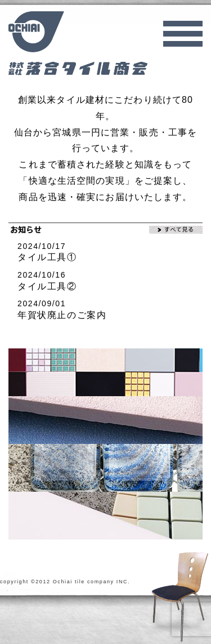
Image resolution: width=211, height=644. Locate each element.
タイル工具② (47, 286)
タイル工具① (47, 257)
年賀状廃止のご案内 (62, 315)
